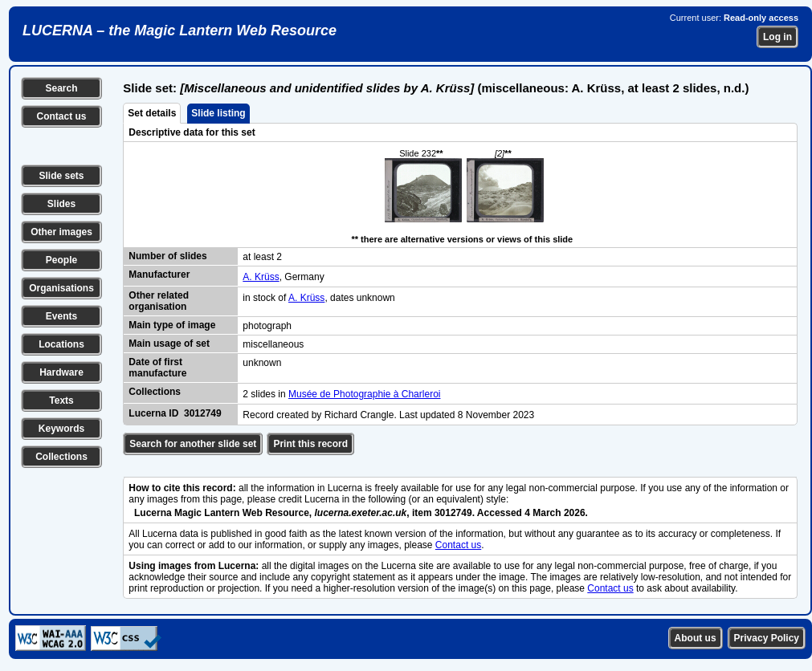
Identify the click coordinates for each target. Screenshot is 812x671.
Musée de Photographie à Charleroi (364, 394)
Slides (61, 204)
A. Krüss (261, 277)
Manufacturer (159, 274)
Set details (152, 113)
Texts (61, 401)
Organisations (61, 288)
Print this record (310, 444)
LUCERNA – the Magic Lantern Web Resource (180, 31)
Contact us (61, 116)
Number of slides (167, 256)
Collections (61, 457)
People (61, 260)
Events (61, 316)
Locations (61, 344)
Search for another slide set (193, 444)
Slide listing (218, 113)
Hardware (61, 372)
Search (61, 88)
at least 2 (262, 257)
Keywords (61, 429)
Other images (61, 232)
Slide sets (61, 176)
